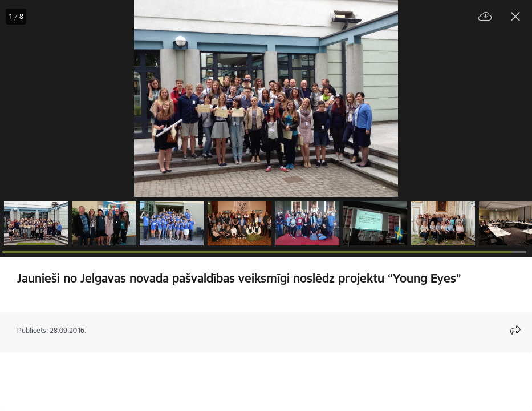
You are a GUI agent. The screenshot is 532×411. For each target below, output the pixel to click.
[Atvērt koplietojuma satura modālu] (515, 330)
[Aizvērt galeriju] (515, 17)
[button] (36, 223)
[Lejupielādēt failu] (485, 17)
